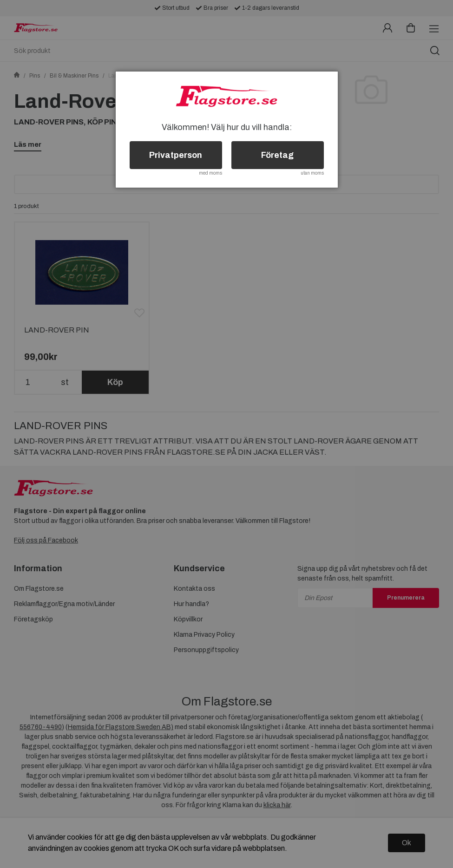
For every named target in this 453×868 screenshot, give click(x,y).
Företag (277, 155)
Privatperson (176, 155)
